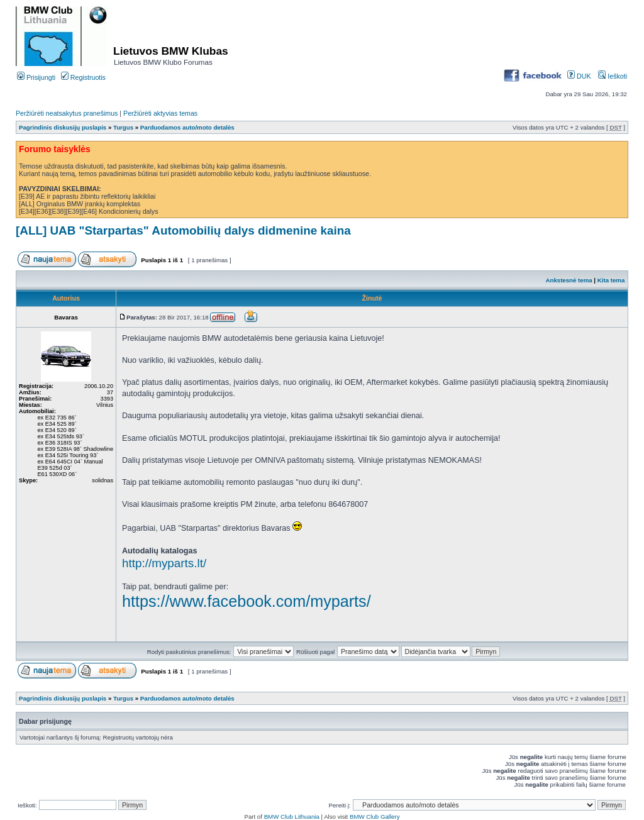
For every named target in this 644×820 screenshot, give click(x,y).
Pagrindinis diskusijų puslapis (63, 127)
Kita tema (611, 280)
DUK (579, 76)
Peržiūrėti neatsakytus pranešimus (67, 113)
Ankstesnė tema (569, 280)
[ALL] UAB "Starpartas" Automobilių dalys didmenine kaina (183, 230)
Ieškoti (613, 76)
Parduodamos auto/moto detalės (187, 127)
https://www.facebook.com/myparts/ (247, 601)
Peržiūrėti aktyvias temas (160, 113)
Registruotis (83, 77)
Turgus (123, 127)
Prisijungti (36, 77)
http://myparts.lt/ (164, 563)
